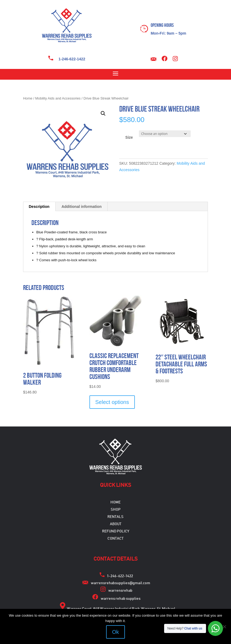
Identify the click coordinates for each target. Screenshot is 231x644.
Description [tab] (39, 207)
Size (129, 137)
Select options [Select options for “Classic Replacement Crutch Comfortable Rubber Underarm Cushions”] (112, 402)
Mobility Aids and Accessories (58, 98)
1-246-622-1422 (72, 59)
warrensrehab (120, 591)
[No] (224, 627)
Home (28, 98)
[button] (103, 113)
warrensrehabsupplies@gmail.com (120, 583)
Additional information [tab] (82, 207)
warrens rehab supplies (121, 599)
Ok (115, 632)
